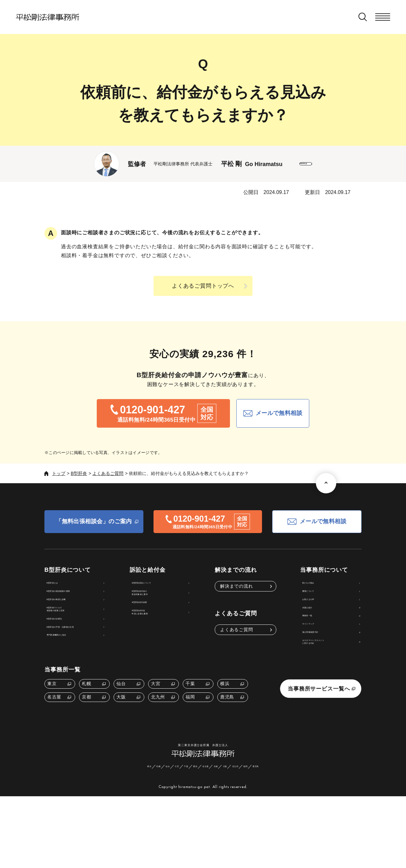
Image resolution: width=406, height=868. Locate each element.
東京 (52, 736)
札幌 (86, 736)
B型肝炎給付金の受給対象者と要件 (164, 604)
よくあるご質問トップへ (203, 286)
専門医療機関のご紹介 (73, 678)
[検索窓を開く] (363, 17)
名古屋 (54, 750)
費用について (312, 600)
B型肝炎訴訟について (168, 586)
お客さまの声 (312, 615)
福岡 (190, 750)
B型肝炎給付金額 (163, 621)
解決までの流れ (239, 586)
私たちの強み (312, 586)
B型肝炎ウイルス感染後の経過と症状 (71, 632)
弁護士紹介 (310, 629)
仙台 (121, 736)
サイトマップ (312, 658)
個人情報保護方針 (317, 672)
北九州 (158, 750)
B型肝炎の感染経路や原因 (77, 600)
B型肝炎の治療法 (68, 650)
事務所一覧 (310, 643)
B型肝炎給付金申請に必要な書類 (164, 639)
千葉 (190, 736)
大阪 (121, 750)
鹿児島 (227, 750)
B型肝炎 (79, 473)
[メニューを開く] (383, 17)
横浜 (225, 736)
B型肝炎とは (63, 586)
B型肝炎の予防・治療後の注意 (82, 664)
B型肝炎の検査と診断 (72, 615)
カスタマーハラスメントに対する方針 (324, 689)
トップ (59, 473)
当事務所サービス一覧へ (319, 741)
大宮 (156, 736)
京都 (86, 750)
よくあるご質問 (108, 473)
